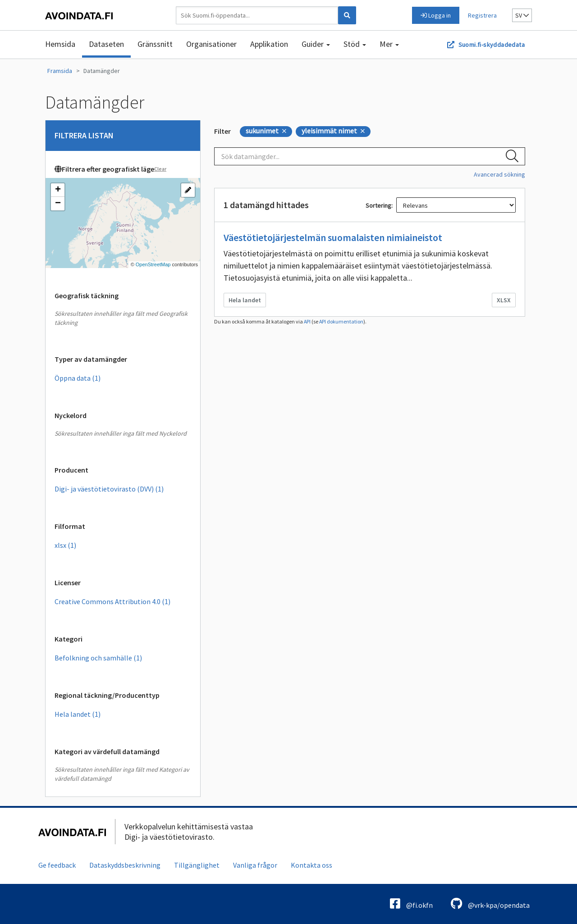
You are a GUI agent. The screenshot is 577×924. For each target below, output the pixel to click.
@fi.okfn (411, 904)
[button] (58, 190)
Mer (389, 44)
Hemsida (60, 44)
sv (522, 15)
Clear (160, 169)
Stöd (355, 44)
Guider (316, 44)
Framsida (60, 71)
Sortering (378, 205)
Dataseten (106, 44)
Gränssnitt (155, 44)
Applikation (269, 44)
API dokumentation (341, 321)
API (307, 321)
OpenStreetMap (153, 264)
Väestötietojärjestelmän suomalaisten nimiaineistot (333, 237)
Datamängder (102, 71)
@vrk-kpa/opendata (490, 904)
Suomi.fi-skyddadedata (492, 45)
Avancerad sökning (499, 174)
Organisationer (211, 44)
